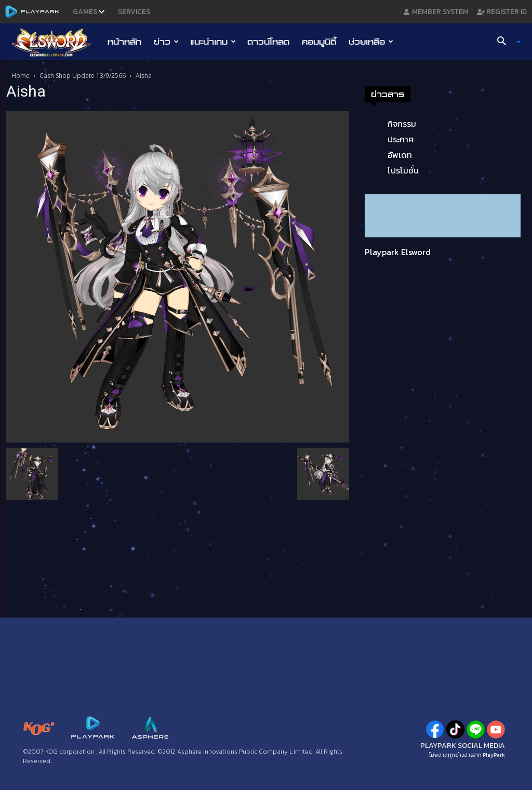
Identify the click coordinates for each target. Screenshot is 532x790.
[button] (505, 42)
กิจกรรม (402, 124)
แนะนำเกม (213, 42)
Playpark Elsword (398, 252)
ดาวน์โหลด (268, 42)
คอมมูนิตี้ (319, 42)
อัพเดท (400, 155)
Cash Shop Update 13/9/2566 (83, 76)
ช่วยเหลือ (371, 42)
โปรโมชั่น (403, 170)
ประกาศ (401, 139)
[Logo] (56, 42)
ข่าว (166, 42)
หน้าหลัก (124, 42)
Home (21, 76)
